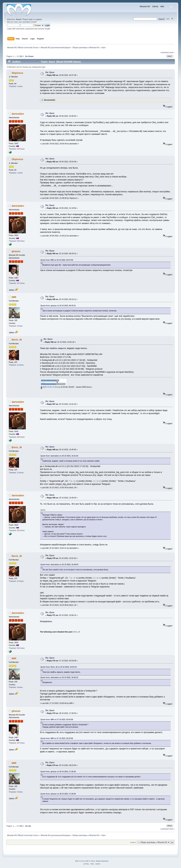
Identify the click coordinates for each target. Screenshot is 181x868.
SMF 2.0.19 (79, 861)
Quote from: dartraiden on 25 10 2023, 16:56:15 (59, 677)
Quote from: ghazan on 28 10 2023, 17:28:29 (58, 772)
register (39, 19)
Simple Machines (102, 861)
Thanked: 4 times (16, 326)
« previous (164, 52)
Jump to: (133, 842)
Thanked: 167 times (17, 283)
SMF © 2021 (90, 861)
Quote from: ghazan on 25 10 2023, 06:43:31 (58, 306)
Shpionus (17, 73)
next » (172, 52)
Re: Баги (50, 72)
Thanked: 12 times (16, 365)
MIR (14, 297)
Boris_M (17, 340)
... (16, 56)
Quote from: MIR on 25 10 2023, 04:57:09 (57, 260)
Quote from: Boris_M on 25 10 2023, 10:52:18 (59, 667)
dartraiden (18, 114)
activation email (29, 22)
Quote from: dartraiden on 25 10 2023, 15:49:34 (59, 565)
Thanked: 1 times (16, 86)
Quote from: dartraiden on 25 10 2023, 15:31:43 (59, 456)
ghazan (16, 251)
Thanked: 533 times (17, 149)
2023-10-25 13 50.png (51, 387)
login (31, 19)
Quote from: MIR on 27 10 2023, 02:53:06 (57, 720)
